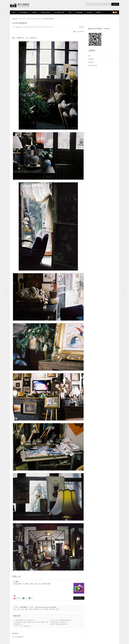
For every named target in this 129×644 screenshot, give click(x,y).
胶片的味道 (24, 12)
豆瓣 (26, 598)
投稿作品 (39, 19)
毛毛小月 (27, 27)
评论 (91, 62)
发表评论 (81, 27)
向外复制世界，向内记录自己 (24, 620)
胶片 (41, 609)
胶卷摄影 (36, 609)
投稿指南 (79, 12)
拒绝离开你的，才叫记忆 (58, 622)
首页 (14, 12)
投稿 (26, 609)
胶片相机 (52, 609)
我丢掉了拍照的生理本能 (58, 624)
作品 (19, 609)
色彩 (57, 609)
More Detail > (79, 598)
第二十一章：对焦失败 (22, 626)
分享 (23, 609)
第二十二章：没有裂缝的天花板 (60, 620)
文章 (91, 59)
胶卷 (27, 38)
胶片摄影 (46, 609)
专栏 (70, 12)
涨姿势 (34, 12)
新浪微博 (18, 598)
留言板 (89, 12)
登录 (15, 637)
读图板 (98, 12)
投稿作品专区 (46, 12)
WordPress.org (93, 65)
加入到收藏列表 (80, 32)
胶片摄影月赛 (60, 12)
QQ (32, 598)
